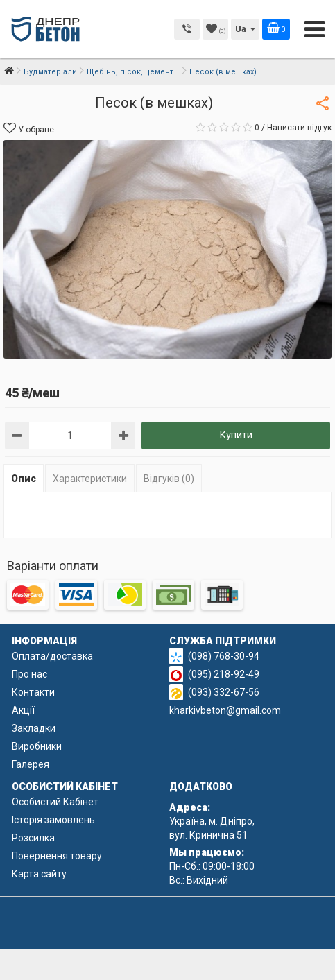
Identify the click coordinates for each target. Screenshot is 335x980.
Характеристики (90, 479)
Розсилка (33, 838)
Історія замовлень (53, 820)
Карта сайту (39, 874)
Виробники (37, 746)
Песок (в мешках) (223, 72)
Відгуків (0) (169, 479)
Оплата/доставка (52, 656)
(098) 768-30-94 (224, 656)
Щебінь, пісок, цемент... (133, 72)
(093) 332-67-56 (224, 692)
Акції (23, 710)
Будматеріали (50, 72)
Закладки (34, 728)
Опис (24, 479)
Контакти (33, 692)
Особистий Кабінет (55, 802)
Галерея (31, 764)
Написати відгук (299, 128)
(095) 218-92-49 (224, 674)
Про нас (29, 674)
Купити (236, 435)
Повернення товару (57, 856)
